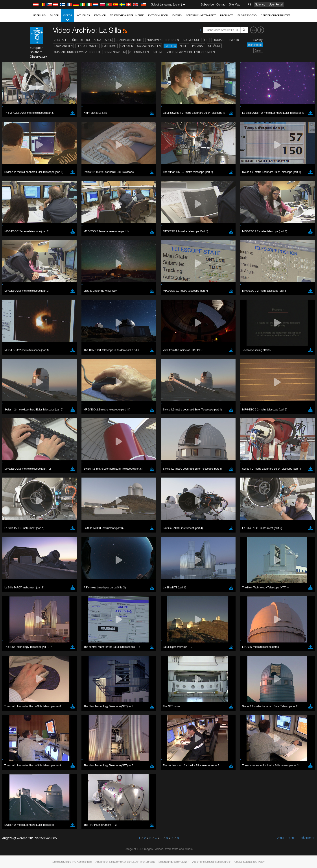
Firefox (49, 689)
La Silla (170, 46)
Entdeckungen (158, 15)
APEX (108, 40)
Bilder (54, 15)
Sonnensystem (115, 52)
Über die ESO (81, 40)
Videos (68, 18)
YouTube (41, 601)
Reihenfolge (255, 45)
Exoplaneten (63, 46)
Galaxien (127, 46)
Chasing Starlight (129, 40)
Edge (48, 685)
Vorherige (286, 838)
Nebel (184, 46)
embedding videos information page (71, 609)
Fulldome (109, 46)
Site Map (235, 4)
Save (46, 758)
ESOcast (219, 40)
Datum (258, 50)
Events (177, 15)
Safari (48, 693)
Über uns (39, 15)
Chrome (50, 681)
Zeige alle (61, 40)
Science (260, 4)
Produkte (227, 15)
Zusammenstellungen (163, 40)
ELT (206, 40)
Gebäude (214, 46)
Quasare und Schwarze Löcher (77, 52)
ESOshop (100, 15)
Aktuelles (83, 15)
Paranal (198, 46)
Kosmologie (192, 40)
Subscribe (207, 4)
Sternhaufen (139, 52)
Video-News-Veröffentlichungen (191, 52)
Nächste (308, 838)
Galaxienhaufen (149, 46)
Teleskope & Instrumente (127, 15)
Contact (221, 4)
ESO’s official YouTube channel (135, 601)
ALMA (97, 40)
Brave (49, 677)
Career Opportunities (276, 15)
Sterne (158, 52)
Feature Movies (88, 46)
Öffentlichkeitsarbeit (201, 15)
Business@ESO (247, 15)
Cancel (67, 758)
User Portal (276, 4)
